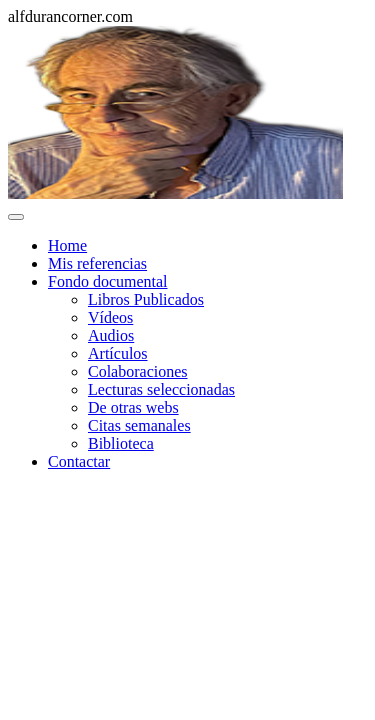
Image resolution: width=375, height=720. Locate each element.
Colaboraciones (138, 371)
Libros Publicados (146, 299)
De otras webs (133, 407)
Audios (111, 335)
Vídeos (110, 317)
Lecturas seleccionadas (161, 389)
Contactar (79, 461)
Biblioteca (121, 443)
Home (67, 245)
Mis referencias (97, 263)
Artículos (118, 353)
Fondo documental (108, 281)
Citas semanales (139, 425)
